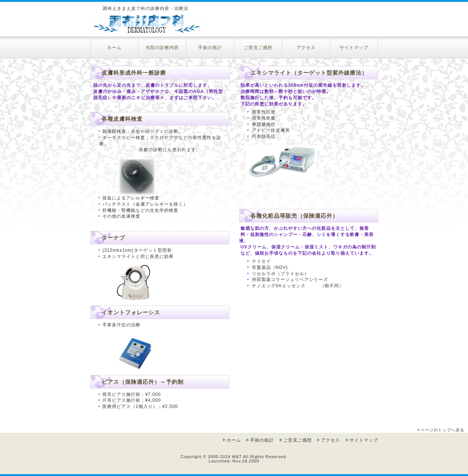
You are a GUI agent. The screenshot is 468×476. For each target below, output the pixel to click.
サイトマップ (354, 48)
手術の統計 (210, 48)
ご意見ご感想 (258, 48)
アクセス (306, 48)
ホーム (114, 48)
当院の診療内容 (162, 48)
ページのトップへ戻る (442, 430)
